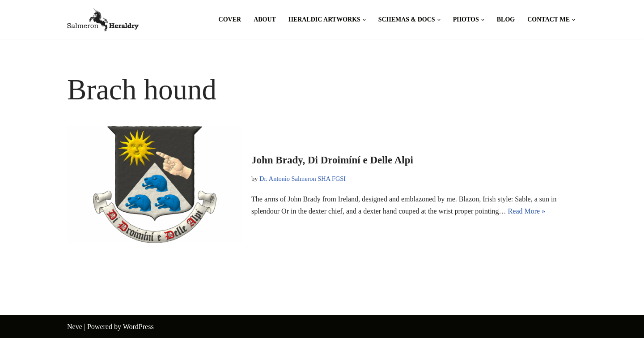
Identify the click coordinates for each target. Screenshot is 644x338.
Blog (506, 19)
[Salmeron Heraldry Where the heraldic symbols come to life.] (103, 20)
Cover (230, 19)
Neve (75, 327)
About (265, 19)
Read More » (527, 211)
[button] (364, 20)
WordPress (138, 327)
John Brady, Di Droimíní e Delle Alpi (332, 160)
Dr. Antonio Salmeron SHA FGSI (303, 179)
